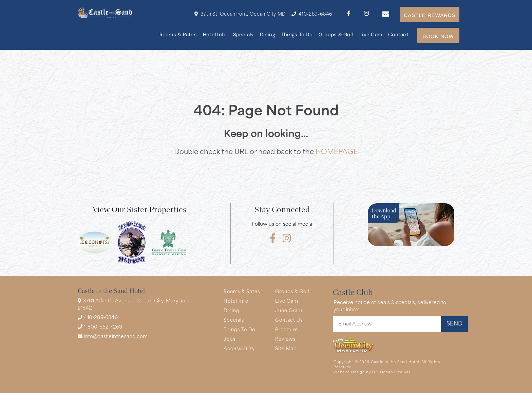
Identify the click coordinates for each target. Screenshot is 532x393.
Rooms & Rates (178, 35)
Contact (398, 35)
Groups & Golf (336, 35)
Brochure (287, 330)
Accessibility (239, 349)
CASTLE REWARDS (430, 15)
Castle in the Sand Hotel (395, 362)
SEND (454, 324)
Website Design (349, 372)
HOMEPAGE (337, 152)
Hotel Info (215, 35)
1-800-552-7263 (100, 327)
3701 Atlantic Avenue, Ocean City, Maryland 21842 (133, 305)
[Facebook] (349, 14)
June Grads (289, 311)
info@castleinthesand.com (113, 337)
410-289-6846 (312, 14)
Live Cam (371, 35)
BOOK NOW (438, 36)
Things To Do (297, 35)
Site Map (286, 349)
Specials (243, 35)
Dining (268, 35)
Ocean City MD (395, 372)
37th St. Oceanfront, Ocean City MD (240, 14)
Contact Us (289, 321)
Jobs (230, 340)
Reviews (285, 340)
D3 (375, 372)
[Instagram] (366, 14)
